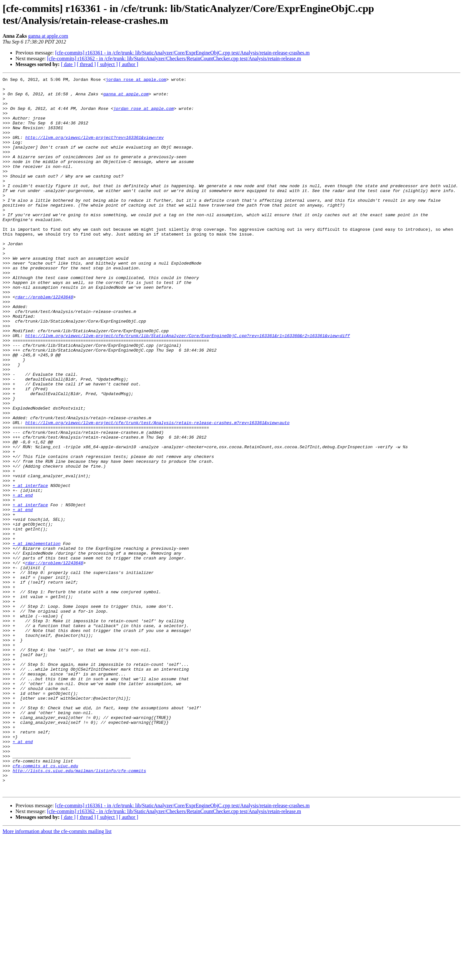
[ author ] (129, 64)
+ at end (23, 579)
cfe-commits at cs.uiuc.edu (45, 904)
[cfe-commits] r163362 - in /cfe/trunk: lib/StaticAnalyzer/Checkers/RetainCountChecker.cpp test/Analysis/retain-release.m (174, 58)
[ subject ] (107, 64)
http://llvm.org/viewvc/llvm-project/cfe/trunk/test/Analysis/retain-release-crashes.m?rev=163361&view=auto (157, 492)
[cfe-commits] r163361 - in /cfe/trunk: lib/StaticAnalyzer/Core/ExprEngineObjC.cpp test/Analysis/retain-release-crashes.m (182, 53)
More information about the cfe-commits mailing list (57, 974)
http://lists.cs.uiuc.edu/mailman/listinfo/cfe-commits (79, 910)
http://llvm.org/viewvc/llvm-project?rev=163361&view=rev (94, 150)
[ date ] (68, 64)
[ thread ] (86, 64)
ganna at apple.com (48, 36)
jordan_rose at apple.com (136, 80)
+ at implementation (36, 637)
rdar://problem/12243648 (44, 341)
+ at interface (30, 568)
